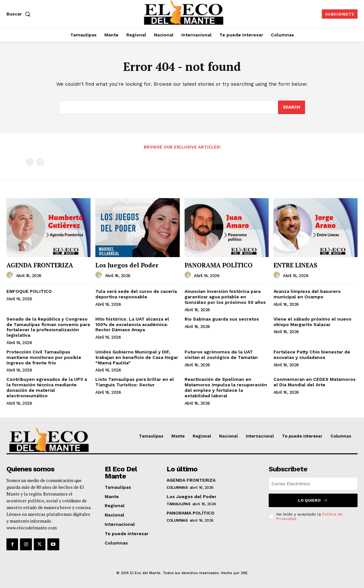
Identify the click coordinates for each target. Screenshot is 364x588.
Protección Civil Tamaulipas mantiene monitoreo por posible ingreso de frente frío (44, 357)
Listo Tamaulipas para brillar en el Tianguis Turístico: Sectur (135, 382)
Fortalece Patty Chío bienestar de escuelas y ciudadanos (312, 355)
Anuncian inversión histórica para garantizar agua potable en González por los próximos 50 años (225, 297)
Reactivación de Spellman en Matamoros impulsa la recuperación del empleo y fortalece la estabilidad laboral (226, 387)
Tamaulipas (178, 504)
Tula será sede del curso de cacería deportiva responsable (136, 294)
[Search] (292, 107)
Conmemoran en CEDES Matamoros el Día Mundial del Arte (315, 382)
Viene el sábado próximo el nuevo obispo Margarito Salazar (312, 322)
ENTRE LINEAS (295, 265)
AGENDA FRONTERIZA (40, 265)
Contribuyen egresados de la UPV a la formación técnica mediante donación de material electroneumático (47, 387)
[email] (313, 484)
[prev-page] (30, 162)
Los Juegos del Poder (127, 265)
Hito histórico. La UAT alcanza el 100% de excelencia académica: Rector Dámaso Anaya (132, 324)
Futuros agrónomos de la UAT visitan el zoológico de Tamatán (221, 355)
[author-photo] (11, 275)
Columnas (177, 487)
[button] (20, 14)
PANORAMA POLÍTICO (219, 265)
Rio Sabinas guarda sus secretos (222, 319)
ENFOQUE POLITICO (29, 291)
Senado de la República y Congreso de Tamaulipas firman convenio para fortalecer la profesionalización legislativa (48, 327)
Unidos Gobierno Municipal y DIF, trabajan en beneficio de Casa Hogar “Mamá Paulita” (137, 357)
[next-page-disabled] (40, 162)
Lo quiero (313, 500)
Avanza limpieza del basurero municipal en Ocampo (307, 294)
